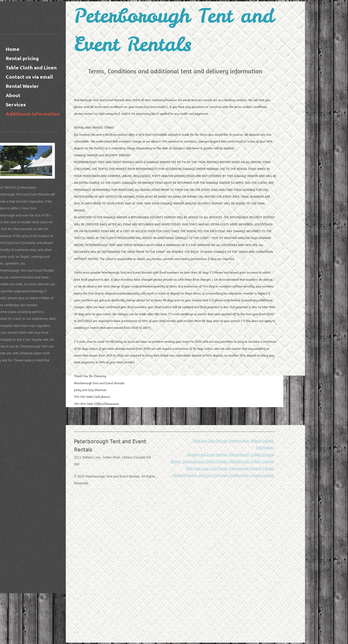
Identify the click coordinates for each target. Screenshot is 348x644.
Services (16, 104)
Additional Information (33, 114)
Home (13, 49)
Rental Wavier (22, 86)
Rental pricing (22, 58)
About (13, 95)
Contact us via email (29, 77)
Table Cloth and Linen (31, 67)
